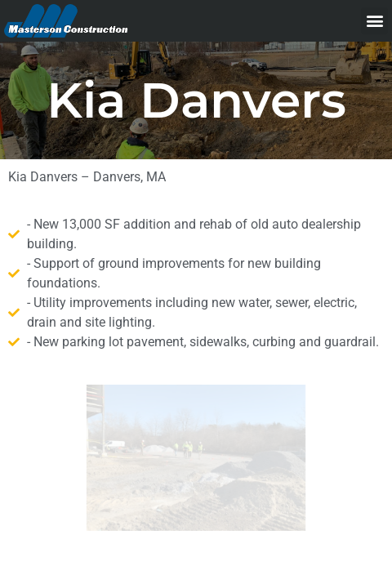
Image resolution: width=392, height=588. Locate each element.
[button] (374, 21)
